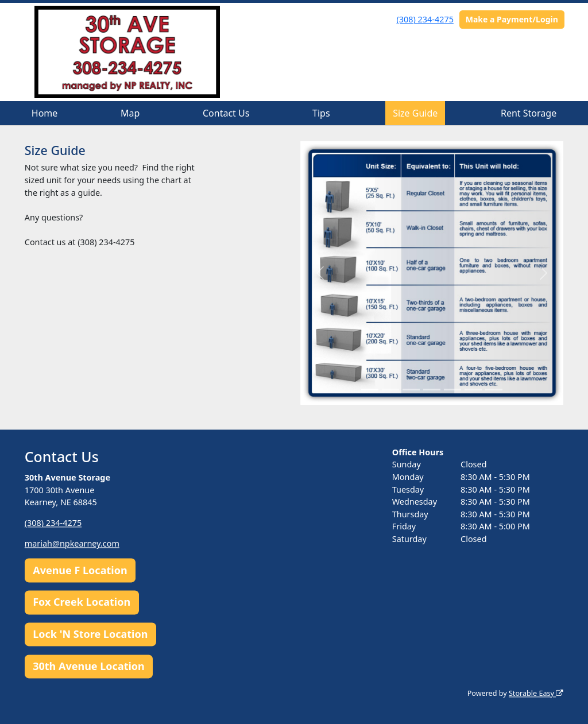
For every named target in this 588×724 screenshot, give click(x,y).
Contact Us (226, 113)
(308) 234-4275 (425, 19)
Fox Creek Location (82, 602)
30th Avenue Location (89, 666)
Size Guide (415, 113)
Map (130, 113)
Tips (321, 113)
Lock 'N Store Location (90, 634)
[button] (320, 273)
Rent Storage (529, 113)
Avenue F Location (80, 570)
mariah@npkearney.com (72, 544)
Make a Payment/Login (512, 19)
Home (45, 113)
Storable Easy (536, 693)
